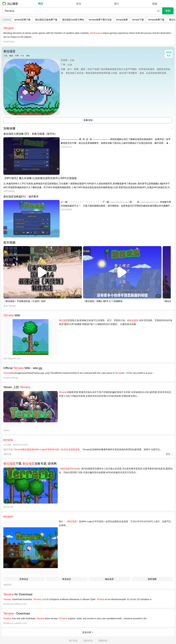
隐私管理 (88, 641)
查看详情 (88, 120)
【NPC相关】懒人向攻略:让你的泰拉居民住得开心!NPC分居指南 (40, 178)
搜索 (168, 11)
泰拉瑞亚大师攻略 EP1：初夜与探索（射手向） (30, 134)
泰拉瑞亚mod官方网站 (73, 20)
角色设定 (67, 579)
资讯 (79, 4)
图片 (117, 4)
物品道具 (109, 579)
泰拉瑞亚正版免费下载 (46, 20)
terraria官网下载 (22, 20)
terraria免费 (122, 20)
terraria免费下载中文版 (100, 20)
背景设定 (24, 579)
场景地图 (152, 579)
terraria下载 (138, 20)
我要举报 (103, 641)
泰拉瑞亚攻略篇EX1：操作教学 (21, 197)
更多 (168, 454)
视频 (155, 4)
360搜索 (11, 4)
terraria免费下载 (156, 20)
